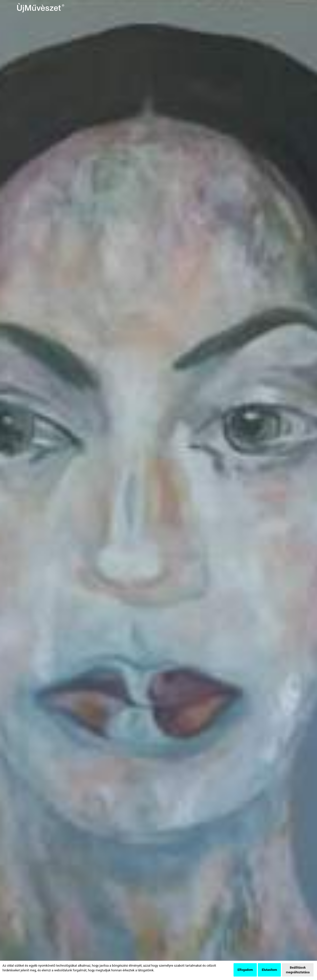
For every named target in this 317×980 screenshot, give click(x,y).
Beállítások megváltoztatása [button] (298, 970)
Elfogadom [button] (245, 970)
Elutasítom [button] (269, 970)
